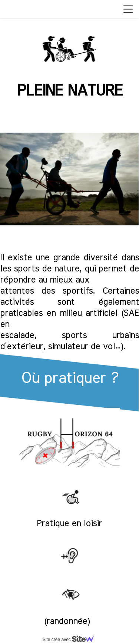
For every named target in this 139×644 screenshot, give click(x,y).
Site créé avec (71, 640)
